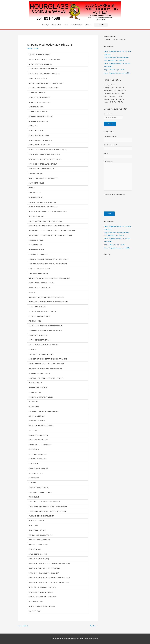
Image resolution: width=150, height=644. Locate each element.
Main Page (46, 25)
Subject (118, 157)
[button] (101, 25)
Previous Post (23, 626)
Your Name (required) (118, 139)
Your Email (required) (118, 148)
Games (66, 25)
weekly (30, 48)
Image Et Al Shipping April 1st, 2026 (115, 70)
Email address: (108, 114)
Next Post (94, 626)
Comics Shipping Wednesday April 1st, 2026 (118, 73)
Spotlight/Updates (77, 25)
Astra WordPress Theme (91, 639)
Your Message (118, 178)
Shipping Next (56, 25)
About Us (88, 25)
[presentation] (112, 207)
